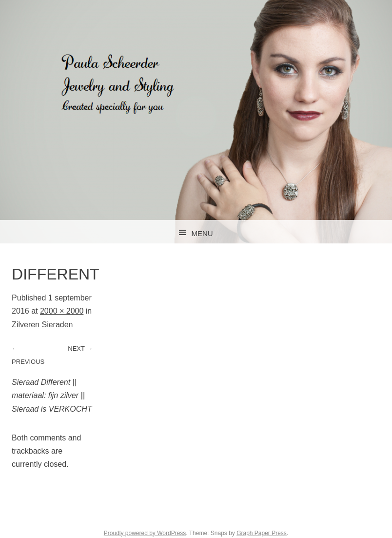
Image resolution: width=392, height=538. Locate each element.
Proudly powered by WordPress (145, 533)
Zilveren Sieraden (42, 325)
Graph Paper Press (262, 533)
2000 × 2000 (62, 311)
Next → (80, 349)
